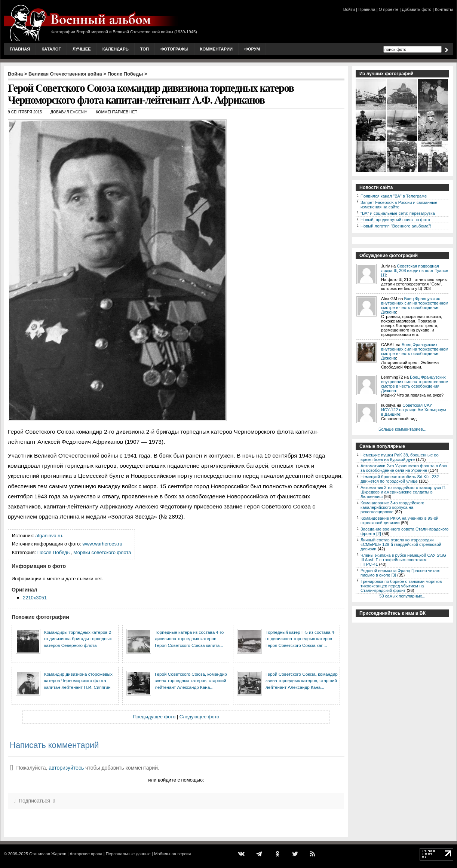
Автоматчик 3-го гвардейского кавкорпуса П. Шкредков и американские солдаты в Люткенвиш (404, 492)
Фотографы (174, 49)
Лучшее (82, 49)
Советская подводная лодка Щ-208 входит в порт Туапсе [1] (415, 271)
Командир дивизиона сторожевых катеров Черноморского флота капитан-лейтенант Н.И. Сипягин (78, 681)
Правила (367, 9)
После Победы (125, 74)
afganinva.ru (49, 536)
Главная (20, 49)
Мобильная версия (172, 854)
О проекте (389, 9)
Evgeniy (79, 112)
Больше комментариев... (402, 429)
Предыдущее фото (154, 717)
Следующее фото (200, 717)
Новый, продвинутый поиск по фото (395, 220)
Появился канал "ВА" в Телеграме (394, 196)
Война (15, 74)
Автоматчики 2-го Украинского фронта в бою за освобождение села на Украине (404, 468)
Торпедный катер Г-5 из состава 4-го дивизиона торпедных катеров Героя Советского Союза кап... (300, 639)
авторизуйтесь (66, 768)
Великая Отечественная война (65, 74)
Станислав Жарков (48, 854)
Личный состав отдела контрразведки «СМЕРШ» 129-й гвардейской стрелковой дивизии (401, 544)
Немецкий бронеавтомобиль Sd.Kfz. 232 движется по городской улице (400, 479)
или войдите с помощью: (176, 780)
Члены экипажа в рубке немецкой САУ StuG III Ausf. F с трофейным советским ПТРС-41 (403, 560)
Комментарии (216, 49)
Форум (252, 49)
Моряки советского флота (102, 552)
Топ (145, 49)
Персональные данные (128, 854)
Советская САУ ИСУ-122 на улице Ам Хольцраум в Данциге (413, 410)
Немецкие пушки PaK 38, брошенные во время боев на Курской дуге (400, 457)
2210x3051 (35, 598)
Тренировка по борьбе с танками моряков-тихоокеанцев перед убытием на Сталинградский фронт (402, 586)
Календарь (116, 49)
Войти (349, 9)
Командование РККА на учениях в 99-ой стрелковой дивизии (399, 520)
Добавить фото (417, 9)
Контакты (444, 9)
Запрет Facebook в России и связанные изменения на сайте (399, 205)
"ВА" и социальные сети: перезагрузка (398, 213)
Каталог (51, 49)
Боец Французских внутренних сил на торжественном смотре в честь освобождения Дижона (415, 305)
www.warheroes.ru (103, 544)
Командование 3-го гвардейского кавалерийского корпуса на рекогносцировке (392, 507)
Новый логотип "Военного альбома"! (396, 226)
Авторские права (86, 854)
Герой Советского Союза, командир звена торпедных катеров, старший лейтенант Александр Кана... (191, 681)
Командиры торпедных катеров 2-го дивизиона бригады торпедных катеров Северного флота (78, 639)
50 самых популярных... (402, 596)
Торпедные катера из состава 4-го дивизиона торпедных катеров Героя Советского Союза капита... (189, 639)
